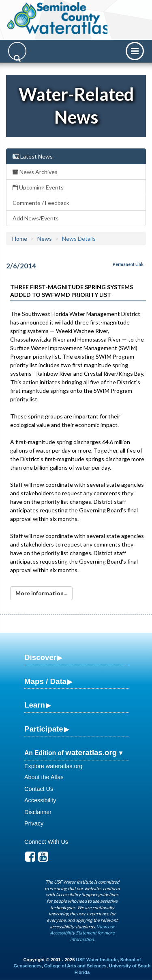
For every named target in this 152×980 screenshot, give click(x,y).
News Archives (35, 172)
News (45, 238)
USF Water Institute (97, 960)
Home (20, 238)
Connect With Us (46, 842)
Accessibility (40, 800)
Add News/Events (36, 218)
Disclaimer (38, 812)
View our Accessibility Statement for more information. (82, 933)
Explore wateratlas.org (53, 766)
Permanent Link (128, 264)
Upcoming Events (38, 187)
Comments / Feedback (41, 203)
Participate (44, 729)
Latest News (33, 156)
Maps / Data (45, 681)
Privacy (34, 823)
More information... (41, 593)
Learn (35, 705)
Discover (40, 657)
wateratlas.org (91, 752)
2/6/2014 (21, 266)
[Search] (17, 51)
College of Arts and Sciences (75, 966)
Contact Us (39, 789)
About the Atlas (44, 777)
